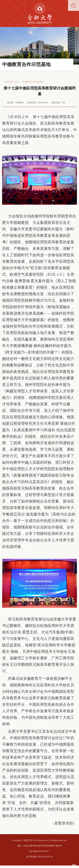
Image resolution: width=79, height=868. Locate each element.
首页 (17, 82)
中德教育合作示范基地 (33, 82)
